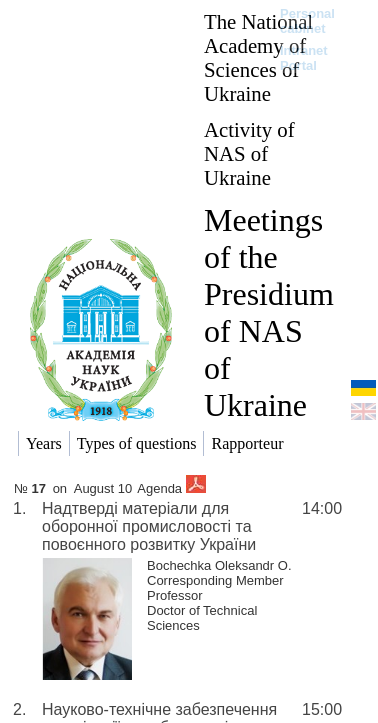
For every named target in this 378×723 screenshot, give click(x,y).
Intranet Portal (304, 58)
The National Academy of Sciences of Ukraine (258, 57)
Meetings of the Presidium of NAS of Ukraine (269, 312)
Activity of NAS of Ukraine (249, 153)
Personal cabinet (307, 21)
